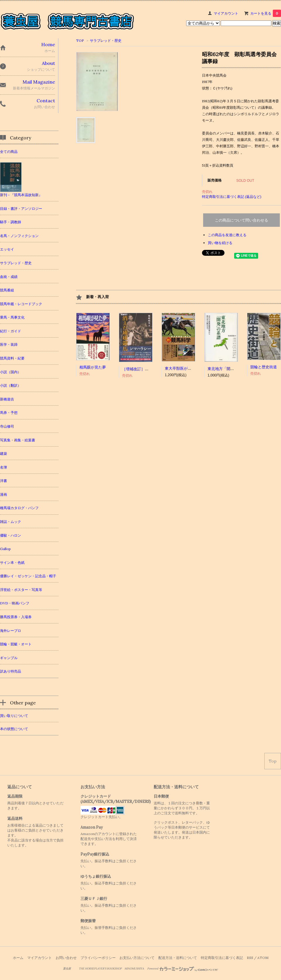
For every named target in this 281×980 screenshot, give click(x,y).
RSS (250, 958)
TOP (80, 40)
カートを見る (266, 13)
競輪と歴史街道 (264, 367)
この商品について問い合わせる (241, 220)
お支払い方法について (137, 958)
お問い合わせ (66, 958)
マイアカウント (226, 13)
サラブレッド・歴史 (106, 40)
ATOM (263, 958)
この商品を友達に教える (227, 235)
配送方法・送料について (178, 958)
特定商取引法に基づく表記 (222, 958)
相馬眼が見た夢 (93, 367)
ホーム (18, 958)
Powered (183, 969)
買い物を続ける (220, 243)
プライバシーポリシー (98, 958)
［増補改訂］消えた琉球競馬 (147, 369)
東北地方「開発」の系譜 (228, 369)
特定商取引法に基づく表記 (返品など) (232, 197)
